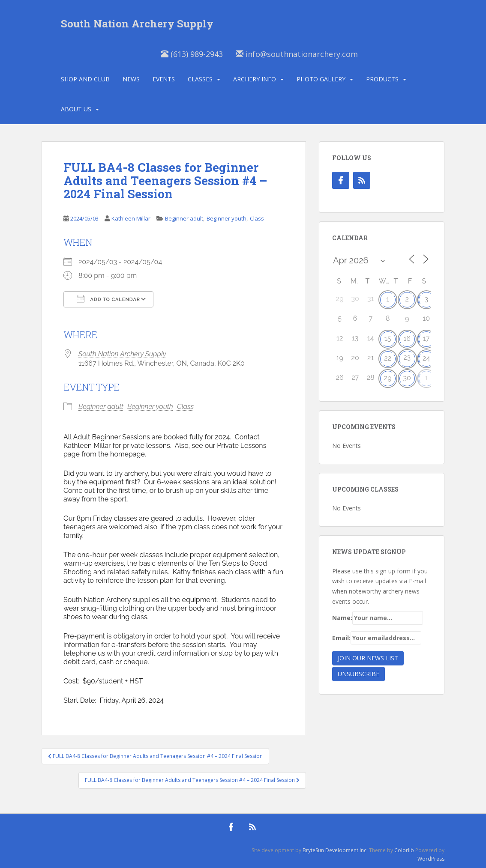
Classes (200, 79)
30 (407, 378)
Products (382, 79)
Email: (377, 638)
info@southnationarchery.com (297, 54)
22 (388, 358)
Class (257, 218)
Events (164, 79)
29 (388, 378)
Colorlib (404, 850)
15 (388, 339)
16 (407, 339)
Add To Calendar (108, 299)
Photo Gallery (321, 79)
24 (426, 358)
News (131, 79)
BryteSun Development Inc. (335, 850)
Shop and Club (85, 79)
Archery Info (255, 79)
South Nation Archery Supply (137, 24)
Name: (378, 618)
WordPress (431, 859)
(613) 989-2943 (192, 54)
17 (426, 339)
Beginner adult (184, 218)
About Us (76, 109)
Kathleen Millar (131, 218)
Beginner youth (226, 218)
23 (407, 357)
